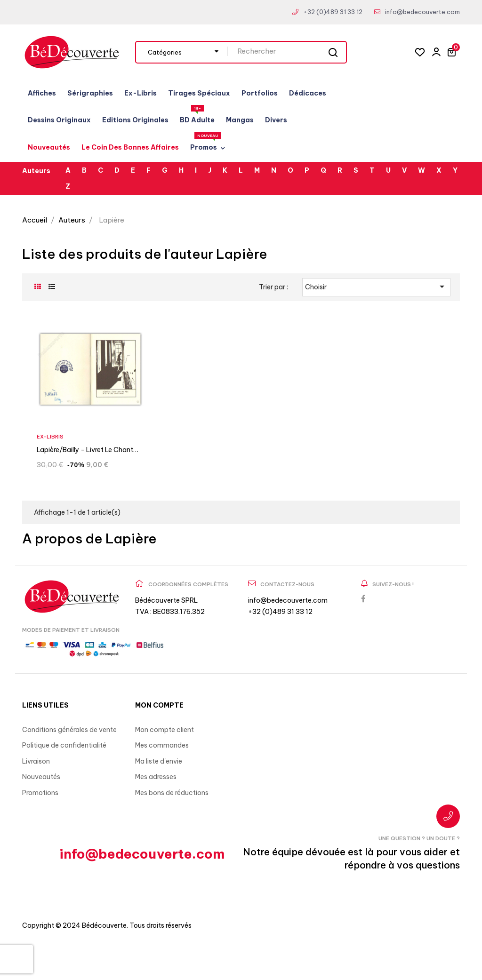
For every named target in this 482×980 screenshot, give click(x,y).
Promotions (40, 793)
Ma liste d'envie (159, 761)
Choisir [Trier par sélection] (376, 287)
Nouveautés (41, 777)
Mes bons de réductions (172, 793)
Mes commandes (162, 745)
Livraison (36, 761)
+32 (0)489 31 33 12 (333, 12)
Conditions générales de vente (69, 730)
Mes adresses (156, 777)
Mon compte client (165, 730)
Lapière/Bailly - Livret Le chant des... (85, 451)
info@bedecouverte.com (422, 12)
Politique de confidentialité (64, 745)
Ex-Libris (50, 437)
